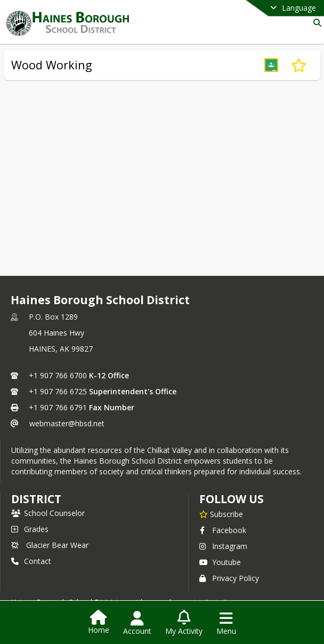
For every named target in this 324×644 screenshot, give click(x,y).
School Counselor (48, 513)
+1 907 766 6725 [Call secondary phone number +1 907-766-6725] (58, 391)
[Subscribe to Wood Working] (299, 65)
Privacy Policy (229, 578)
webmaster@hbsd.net (67, 423)
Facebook (223, 530)
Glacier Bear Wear (50, 545)
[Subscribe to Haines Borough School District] (221, 514)
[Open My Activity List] (184, 623)
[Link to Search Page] (315, 23)
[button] (271, 65)
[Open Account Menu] (137, 623)
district (36, 499)
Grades (30, 529)
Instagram (223, 546)
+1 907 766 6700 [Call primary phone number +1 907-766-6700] (58, 375)
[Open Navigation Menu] (226, 623)
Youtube (220, 562)
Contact (31, 561)
